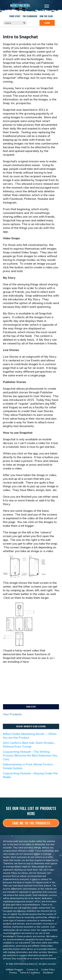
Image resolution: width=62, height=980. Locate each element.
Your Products (12, 714)
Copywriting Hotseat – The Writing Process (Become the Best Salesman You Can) (30, 755)
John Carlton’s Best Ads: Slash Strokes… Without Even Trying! (29, 745)
